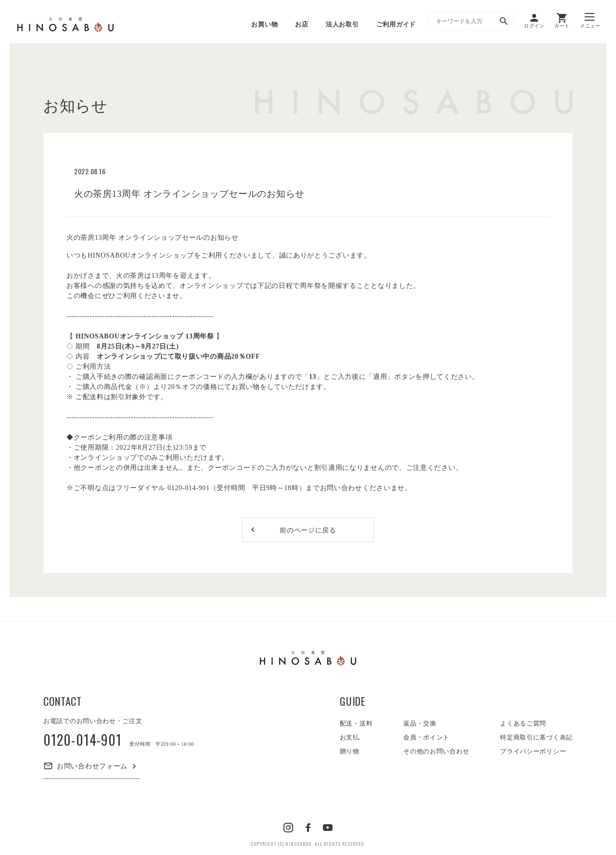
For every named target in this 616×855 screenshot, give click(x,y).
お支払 (350, 737)
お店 (302, 24)
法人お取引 (342, 24)
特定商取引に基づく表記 (536, 737)
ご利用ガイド (396, 24)
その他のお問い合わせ (436, 751)
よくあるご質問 (523, 723)
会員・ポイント (426, 737)
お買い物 (264, 24)
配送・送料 (356, 723)
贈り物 (350, 751)
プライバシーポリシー (533, 751)
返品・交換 (420, 723)
